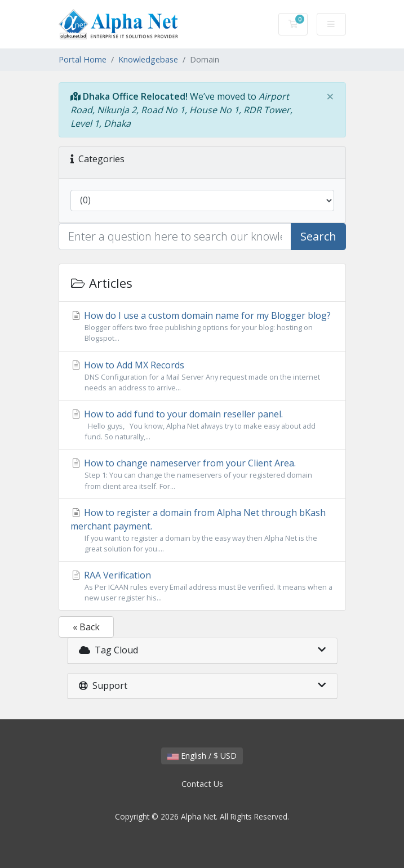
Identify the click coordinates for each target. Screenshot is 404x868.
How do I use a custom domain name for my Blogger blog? (202, 326)
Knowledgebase (148, 59)
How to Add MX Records (202, 376)
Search (318, 236)
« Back (86, 627)
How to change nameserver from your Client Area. (202, 474)
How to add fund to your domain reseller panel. (202, 425)
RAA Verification (202, 586)
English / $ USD (202, 756)
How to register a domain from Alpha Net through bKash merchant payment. (202, 530)
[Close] (330, 96)
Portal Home (83, 59)
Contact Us (202, 784)
